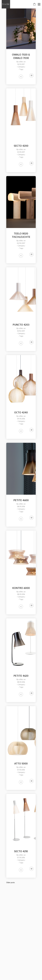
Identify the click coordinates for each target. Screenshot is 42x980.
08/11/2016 (21, 506)
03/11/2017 (21, 152)
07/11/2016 (21, 770)
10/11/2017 (21, 64)
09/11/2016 (21, 419)
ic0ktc (21, 62)
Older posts (11, 882)
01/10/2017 (21, 331)
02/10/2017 (21, 243)
